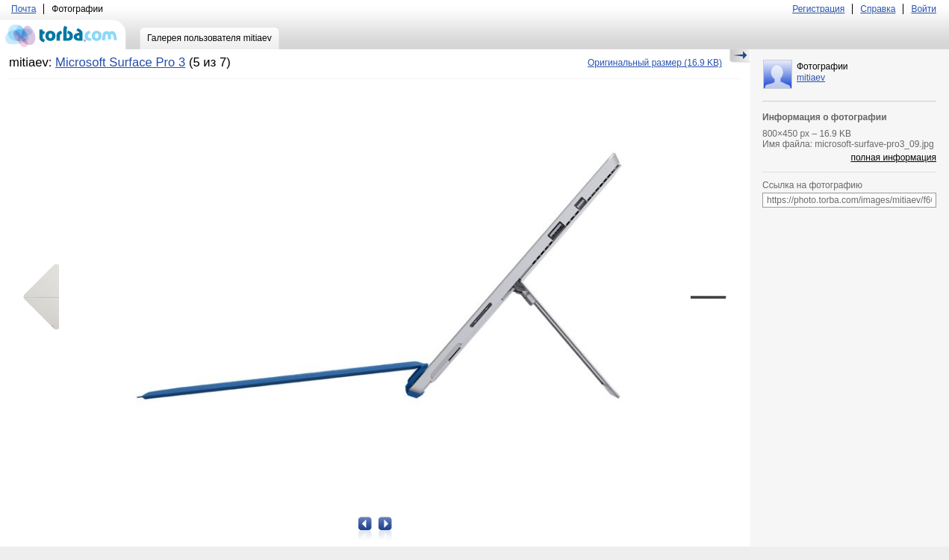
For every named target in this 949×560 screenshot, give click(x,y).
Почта (24, 9)
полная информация (893, 158)
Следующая (703, 297)
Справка (878, 9)
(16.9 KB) (655, 63)
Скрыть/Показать (740, 56)
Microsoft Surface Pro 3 (120, 62)
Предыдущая (46, 297)
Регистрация (818, 9)
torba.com (63, 34)
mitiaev (811, 78)
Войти (924, 9)
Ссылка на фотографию (812, 185)
